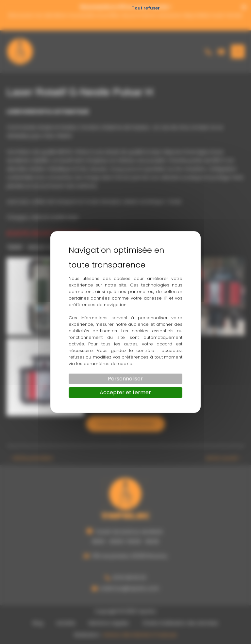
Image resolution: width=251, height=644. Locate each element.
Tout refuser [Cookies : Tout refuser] (146, 8)
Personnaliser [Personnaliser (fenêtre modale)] (125, 379)
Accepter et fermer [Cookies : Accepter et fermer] (125, 392)
